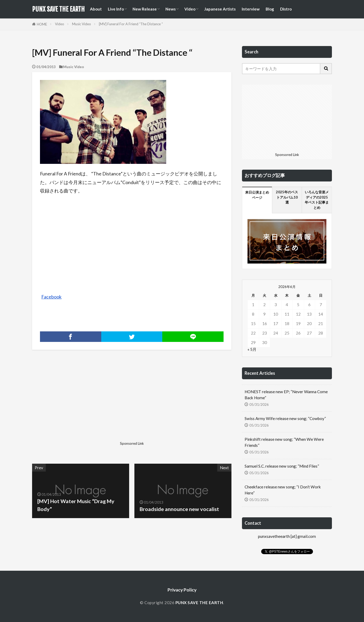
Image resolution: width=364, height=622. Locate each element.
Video (190, 9)
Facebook (51, 297)
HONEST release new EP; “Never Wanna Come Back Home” (286, 395)
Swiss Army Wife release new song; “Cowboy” (285, 418)
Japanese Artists (220, 9)
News (171, 9)
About (96, 9)
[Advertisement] (81, 402)
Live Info (116, 9)
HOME (42, 24)
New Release (145, 9)
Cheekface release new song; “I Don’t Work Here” (283, 490)
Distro (286, 9)
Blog (270, 9)
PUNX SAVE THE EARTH (58, 9)
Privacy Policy (182, 590)
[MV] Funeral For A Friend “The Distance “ (131, 24)
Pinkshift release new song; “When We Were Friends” (284, 442)
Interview (251, 9)
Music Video (82, 24)
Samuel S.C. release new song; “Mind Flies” (282, 466)
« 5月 (252, 349)
